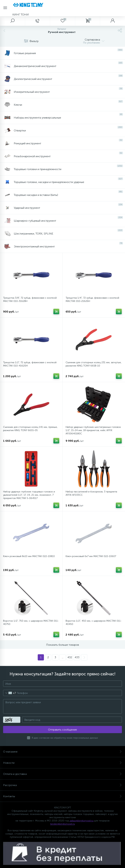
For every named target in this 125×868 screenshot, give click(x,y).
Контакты (62, 796)
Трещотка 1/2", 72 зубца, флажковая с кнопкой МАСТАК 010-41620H (30, 364)
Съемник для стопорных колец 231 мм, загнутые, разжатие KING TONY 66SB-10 (94, 364)
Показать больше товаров (63, 645)
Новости (62, 763)
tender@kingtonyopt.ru (63, 824)
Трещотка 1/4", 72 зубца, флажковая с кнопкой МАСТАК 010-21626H (92, 299)
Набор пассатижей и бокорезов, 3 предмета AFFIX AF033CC (91, 493)
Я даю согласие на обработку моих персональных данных (65, 738)
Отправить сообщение (62, 730)
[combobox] (10, 693)
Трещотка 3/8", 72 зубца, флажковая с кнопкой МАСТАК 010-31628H (30, 299)
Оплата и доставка (62, 774)
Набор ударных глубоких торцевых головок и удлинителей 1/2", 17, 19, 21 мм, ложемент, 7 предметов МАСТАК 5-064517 (29, 495)
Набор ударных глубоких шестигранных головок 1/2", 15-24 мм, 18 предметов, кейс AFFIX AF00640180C (93, 430)
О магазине (62, 752)
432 (70, 657)
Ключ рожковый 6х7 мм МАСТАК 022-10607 (91, 556)
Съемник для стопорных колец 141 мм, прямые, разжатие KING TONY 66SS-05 (30, 429)
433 (77, 657)
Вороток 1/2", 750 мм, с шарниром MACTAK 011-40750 (31, 622)
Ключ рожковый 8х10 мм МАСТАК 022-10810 (29, 556)
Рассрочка (62, 785)
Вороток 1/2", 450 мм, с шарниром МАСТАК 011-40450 (94, 622)
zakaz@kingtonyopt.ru (82, 821)
